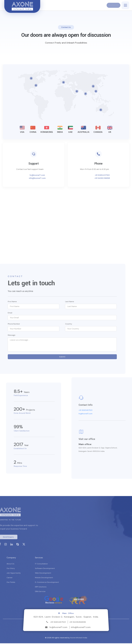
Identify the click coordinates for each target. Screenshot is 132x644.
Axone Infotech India (79, 638)
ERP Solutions (51, 588)
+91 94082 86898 (113, 178)
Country (58, 324)
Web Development (54, 574)
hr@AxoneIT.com (48, 175)
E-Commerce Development (57, 583)
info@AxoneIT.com (48, 178)
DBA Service (51, 592)
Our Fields (21, 583)
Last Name (59, 302)
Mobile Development (54, 578)
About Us (21, 564)
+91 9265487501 (96, 411)
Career (20, 578)
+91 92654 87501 (113, 175)
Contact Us (112, 5)
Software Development (55, 569)
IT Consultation (52, 564)
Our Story (21, 569)
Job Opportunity (24, 574)
